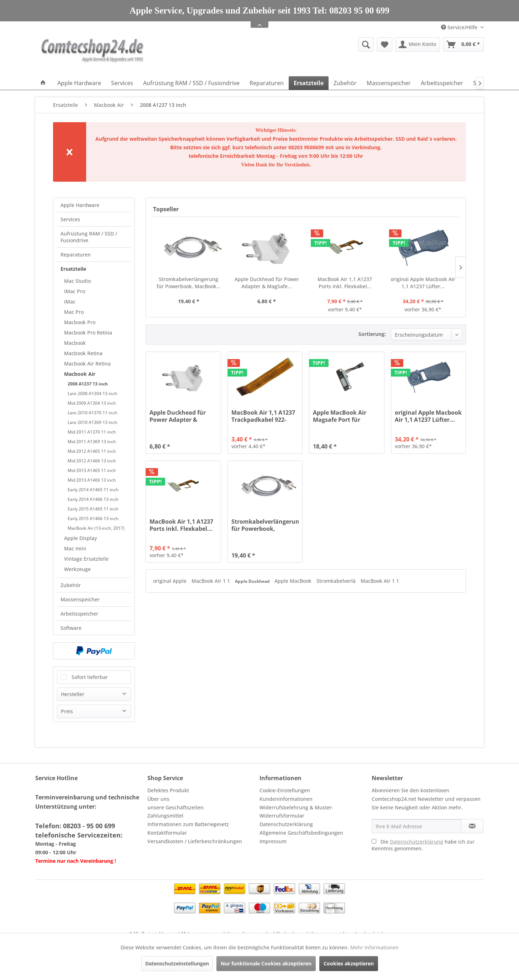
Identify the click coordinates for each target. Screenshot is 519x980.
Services (70, 219)
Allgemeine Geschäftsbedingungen (301, 833)
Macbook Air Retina (87, 364)
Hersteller (73, 694)
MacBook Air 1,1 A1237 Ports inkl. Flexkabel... (345, 283)
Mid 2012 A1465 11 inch (92, 451)
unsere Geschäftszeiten (175, 807)
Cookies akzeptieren (349, 963)
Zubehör (71, 585)
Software (71, 628)
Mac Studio (77, 281)
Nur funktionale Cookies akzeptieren (266, 963)
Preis (67, 711)
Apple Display (80, 538)
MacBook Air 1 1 (211, 581)
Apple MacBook (294, 581)
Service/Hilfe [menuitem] (460, 27)
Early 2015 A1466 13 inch (93, 518)
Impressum (273, 841)
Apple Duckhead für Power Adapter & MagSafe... (267, 283)
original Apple (171, 581)
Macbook (75, 343)
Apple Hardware (80, 205)
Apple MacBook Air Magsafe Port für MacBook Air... (340, 416)
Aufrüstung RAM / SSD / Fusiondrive (89, 237)
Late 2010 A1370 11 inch (93, 413)
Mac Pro (74, 312)
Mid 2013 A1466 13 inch (92, 480)
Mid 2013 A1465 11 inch (92, 470)
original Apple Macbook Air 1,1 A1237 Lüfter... (423, 283)
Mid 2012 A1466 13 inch (92, 461)
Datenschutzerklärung (286, 824)
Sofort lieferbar (90, 677)
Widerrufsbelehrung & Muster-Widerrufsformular (297, 812)
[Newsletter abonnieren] (472, 826)
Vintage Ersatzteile (86, 559)
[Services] (122, 83)
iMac (70, 302)
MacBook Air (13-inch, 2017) (96, 528)
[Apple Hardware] (79, 83)
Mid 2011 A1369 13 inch (92, 442)
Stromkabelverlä (337, 581)
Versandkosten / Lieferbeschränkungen (195, 841)
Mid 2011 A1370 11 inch (92, 432)
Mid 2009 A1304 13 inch (92, 403)
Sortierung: (372, 334)
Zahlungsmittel (165, 816)
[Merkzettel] (385, 45)
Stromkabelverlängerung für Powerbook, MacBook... (189, 283)
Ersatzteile (73, 269)
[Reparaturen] (267, 83)
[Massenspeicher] (389, 83)
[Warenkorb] (463, 45)
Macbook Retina (83, 353)
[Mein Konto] (418, 45)
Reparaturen (76, 255)
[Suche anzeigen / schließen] (366, 45)
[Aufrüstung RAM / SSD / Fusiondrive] (191, 83)
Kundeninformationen (286, 799)
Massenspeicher (80, 599)
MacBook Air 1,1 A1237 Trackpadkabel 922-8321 (263, 416)
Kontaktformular (167, 833)
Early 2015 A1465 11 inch (93, 509)
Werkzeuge (77, 569)
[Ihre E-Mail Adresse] (416, 826)
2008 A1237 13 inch (88, 384)
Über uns (158, 799)
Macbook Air (80, 374)
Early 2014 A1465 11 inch (93, 490)
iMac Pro (75, 291)
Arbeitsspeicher (79, 614)
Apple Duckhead (253, 581)
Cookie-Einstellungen (285, 790)
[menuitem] (311, 45)
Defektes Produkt (168, 790)
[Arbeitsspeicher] (442, 83)
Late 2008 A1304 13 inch (93, 393)
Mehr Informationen (374, 947)
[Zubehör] (345, 83)
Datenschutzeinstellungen (177, 963)
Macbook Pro (80, 322)
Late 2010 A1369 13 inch (93, 422)
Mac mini (75, 548)
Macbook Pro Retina (88, 333)
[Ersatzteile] (309, 83)
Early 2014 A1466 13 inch (93, 499)
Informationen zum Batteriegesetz (188, 824)
